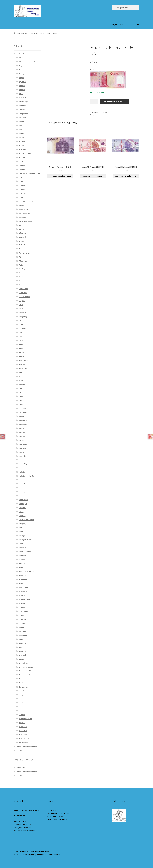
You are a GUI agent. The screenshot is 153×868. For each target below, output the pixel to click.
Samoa (22, 567)
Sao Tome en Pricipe (26, 571)
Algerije (22, 74)
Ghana (21, 281)
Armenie (22, 90)
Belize (21, 126)
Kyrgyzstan (23, 384)
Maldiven (22, 436)
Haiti (21, 305)
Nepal (21, 480)
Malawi (22, 428)
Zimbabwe (23, 727)
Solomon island (25, 599)
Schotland (23, 579)
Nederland (23, 472)
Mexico (22, 452)
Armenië (22, 86)
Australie (22, 98)
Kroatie (22, 376)
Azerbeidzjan (24, 102)
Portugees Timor (25, 540)
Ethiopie (22, 249)
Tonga (21, 659)
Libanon (22, 396)
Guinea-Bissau (24, 297)
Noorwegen (23, 504)
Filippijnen (23, 261)
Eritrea (21, 241)
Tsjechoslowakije (25, 675)
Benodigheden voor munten (27, 747)
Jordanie (22, 364)
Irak (20, 333)
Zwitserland (23, 743)
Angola (22, 78)
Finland (22, 265)
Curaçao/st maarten (27, 201)
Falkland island (25, 253)
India (21, 325)
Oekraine (22, 508)
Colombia (23, 185)
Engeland (22, 237)
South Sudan (24, 611)
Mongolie (22, 460)
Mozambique (24, 464)
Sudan (21, 627)
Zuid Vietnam (24, 739)
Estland (22, 245)
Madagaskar (24, 424)
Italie (21, 341)
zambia (22, 723)
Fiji (20, 257)
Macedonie (23, 420)
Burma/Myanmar (25, 153)
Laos (21, 388)
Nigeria (22, 496)
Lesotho (22, 392)
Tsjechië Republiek (26, 671)
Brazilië (22, 141)
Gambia (22, 273)
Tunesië (22, 679)
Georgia (22, 277)
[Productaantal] (94, 101)
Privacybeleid (19, 816)
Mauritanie (23, 444)
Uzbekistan (23, 699)
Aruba (21, 94)
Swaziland (23, 635)
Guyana (22, 301)
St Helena (23, 623)
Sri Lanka (22, 619)
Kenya (21, 372)
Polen (21, 532)
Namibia (22, 468)
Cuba (21, 197)
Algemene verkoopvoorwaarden (27, 810)
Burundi (22, 157)
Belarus (22, 122)
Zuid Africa (23, 731)
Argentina (23, 82)
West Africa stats (25, 719)
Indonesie (23, 329)
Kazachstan (23, 368)
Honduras (23, 313)
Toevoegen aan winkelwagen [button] (60, 176)
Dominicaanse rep (26, 213)
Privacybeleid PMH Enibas (24, 854)
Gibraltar (22, 285)
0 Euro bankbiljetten (26, 58)
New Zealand (24, 488)
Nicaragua (23, 492)
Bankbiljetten (27, 33)
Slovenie (22, 595)
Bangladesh (23, 114)
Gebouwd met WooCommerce (48, 854)
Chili (21, 177)
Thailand (22, 655)
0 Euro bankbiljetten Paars (29, 62)
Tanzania (22, 651)
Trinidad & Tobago (26, 667)
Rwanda (22, 563)
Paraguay (22, 524)
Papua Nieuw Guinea (27, 520)
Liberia (22, 400)
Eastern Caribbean (26, 221)
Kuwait (22, 380)
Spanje (22, 615)
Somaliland (23, 607)
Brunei (21, 145)
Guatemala (23, 293)
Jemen (21, 352)
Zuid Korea (23, 735)
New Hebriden (24, 484)
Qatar (21, 544)
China (21, 181)
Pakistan (22, 516)
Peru (21, 528)
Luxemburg (23, 412)
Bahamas (22, 106)
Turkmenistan (24, 687)
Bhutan (22, 130)
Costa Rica (23, 193)
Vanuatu (22, 707)
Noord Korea (24, 500)
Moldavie (22, 456)
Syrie (21, 639)
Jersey (21, 356)
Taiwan (22, 647)
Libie (21, 404)
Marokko (22, 440)
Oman (21, 512)
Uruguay (22, 695)
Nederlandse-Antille (26, 476)
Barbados (23, 118)
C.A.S (21, 161)
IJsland (22, 321)
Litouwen (22, 408)
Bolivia (22, 134)
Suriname (23, 631)
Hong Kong (23, 317)
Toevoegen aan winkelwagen (115, 101)
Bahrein (22, 110)
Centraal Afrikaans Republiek (30, 173)
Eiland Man (23, 233)
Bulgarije (22, 149)
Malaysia (22, 432)
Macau (36, 33)
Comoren (22, 189)
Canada (22, 169)
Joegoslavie (23, 360)
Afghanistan (24, 66)
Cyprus (22, 205)
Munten (19, 751)
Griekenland (23, 289)
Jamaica (22, 345)
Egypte (22, 229)
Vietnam (22, 715)
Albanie (22, 70)
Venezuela (23, 711)
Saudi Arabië (24, 575)
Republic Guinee (25, 552)
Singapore (23, 591)
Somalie (22, 603)
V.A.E (21, 703)
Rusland (22, 560)
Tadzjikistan (24, 643)
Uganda (22, 691)
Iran (20, 337)
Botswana (23, 138)
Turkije (22, 683)
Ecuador (22, 225)
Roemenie (23, 556)
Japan (21, 349)
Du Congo (23, 217)
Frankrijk (22, 269)
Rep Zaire (22, 548)
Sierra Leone (24, 587)
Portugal (22, 536)
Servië (21, 583)
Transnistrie (24, 663)
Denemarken (24, 209)
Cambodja (23, 165)
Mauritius (23, 448)
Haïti (21, 309)
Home (19, 33)
